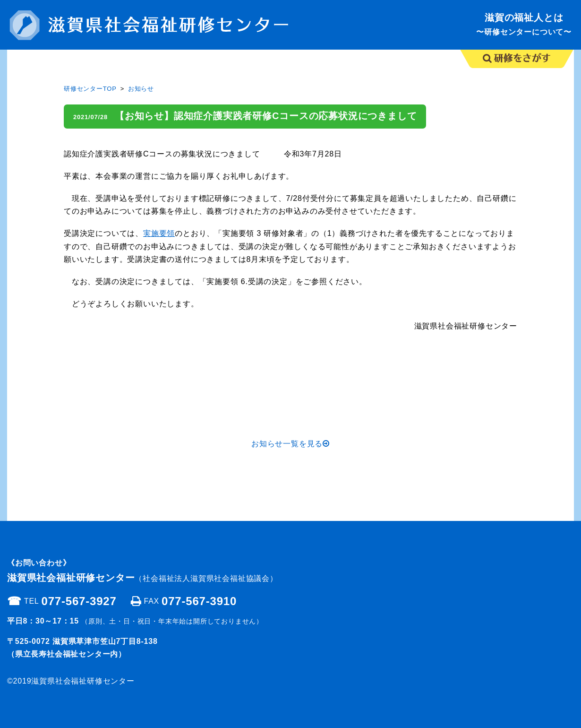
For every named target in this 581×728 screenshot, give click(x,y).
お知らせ (141, 89)
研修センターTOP (90, 89)
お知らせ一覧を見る (290, 444)
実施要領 (159, 233)
